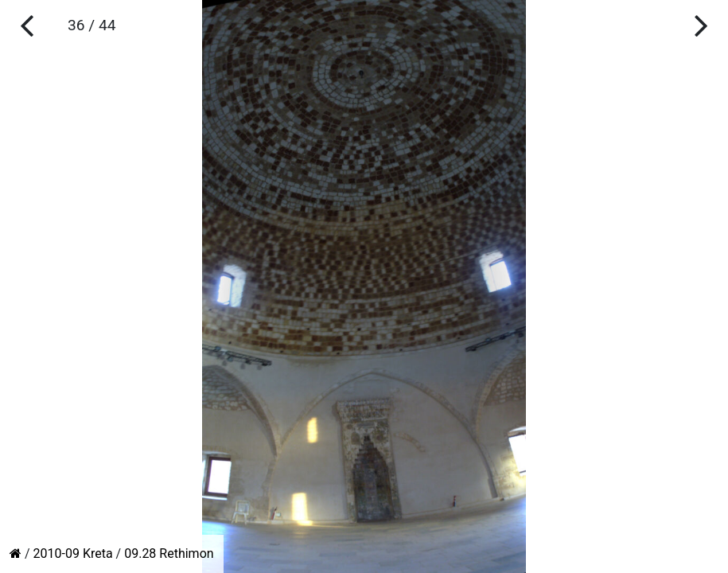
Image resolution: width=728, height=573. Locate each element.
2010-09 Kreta (73, 554)
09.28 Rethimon (169, 554)
